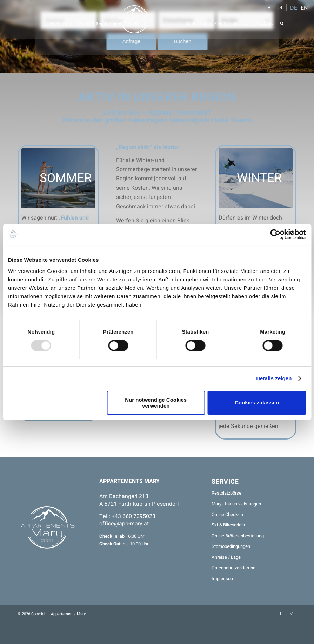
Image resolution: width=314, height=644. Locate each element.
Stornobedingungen (231, 546)
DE (294, 8)
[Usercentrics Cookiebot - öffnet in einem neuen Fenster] (275, 234)
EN (304, 8)
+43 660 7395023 (133, 516)
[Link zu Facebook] (269, 8)
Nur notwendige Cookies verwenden (156, 403)
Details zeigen (274, 378)
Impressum (223, 579)
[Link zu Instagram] (280, 8)
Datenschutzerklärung (233, 568)
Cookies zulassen (257, 402)
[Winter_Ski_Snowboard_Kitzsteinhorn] (256, 178)
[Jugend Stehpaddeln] (58, 178)
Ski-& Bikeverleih (228, 525)
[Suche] (282, 19)
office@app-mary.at (124, 524)
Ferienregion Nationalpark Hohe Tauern (190, 120)
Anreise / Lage (226, 557)
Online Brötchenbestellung (238, 536)
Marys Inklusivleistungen (236, 504)
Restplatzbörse (226, 493)
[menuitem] (59, 19)
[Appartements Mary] (157, 19)
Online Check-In (227, 514)
